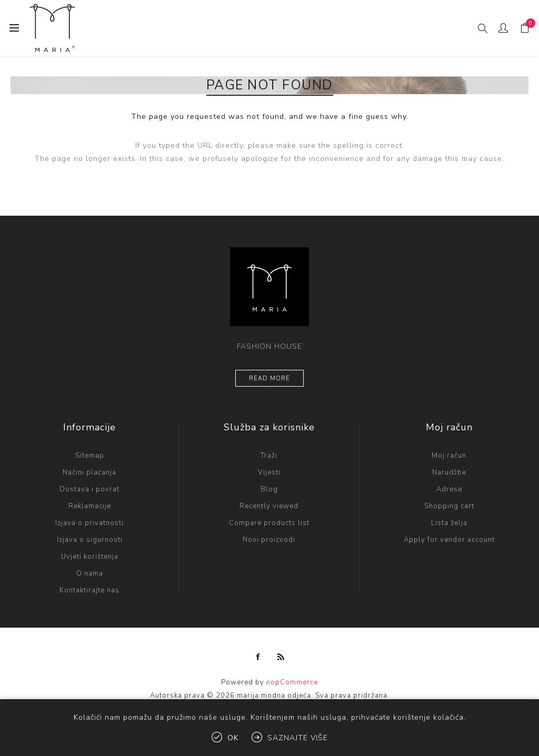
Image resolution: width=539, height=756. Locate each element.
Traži (269, 456)
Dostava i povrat (89, 489)
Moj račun (449, 456)
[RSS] (281, 657)
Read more (269, 379)
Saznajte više (298, 738)
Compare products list (269, 523)
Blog (269, 489)
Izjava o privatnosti (89, 523)
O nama (90, 573)
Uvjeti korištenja (90, 557)
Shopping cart (449, 506)
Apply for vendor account (449, 540)
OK (233, 738)
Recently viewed (269, 506)
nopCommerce (292, 682)
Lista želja (449, 523)
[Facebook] (258, 657)
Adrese (449, 489)
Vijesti (269, 472)
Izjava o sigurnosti (90, 540)
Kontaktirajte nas (89, 590)
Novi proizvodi (269, 540)
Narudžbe (449, 472)
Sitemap (90, 456)
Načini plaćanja (89, 472)
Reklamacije (90, 506)
